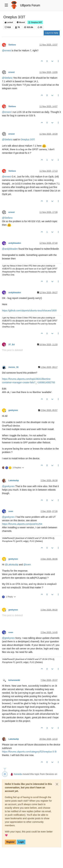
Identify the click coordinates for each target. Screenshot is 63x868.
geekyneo (13, 410)
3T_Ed (12, 345)
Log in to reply (52, 33)
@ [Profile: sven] (27, 565)
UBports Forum (30, 5)
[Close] (57, 784)
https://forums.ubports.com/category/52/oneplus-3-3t (29, 752)
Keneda (18, 774)
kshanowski (14, 680)
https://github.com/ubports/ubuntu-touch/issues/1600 (29, 311)
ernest (12, 72)
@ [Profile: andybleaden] (10, 249)
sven (11, 511)
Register (10, 842)
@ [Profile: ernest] (6, 50)
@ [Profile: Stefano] (7, 78)
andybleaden (15, 243)
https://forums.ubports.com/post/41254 (22, 524)
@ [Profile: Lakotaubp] (12, 565)
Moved (21, 22)
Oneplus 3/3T (35, 22)
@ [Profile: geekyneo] (8, 486)
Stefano (12, 45)
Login (21, 842)
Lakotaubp (14, 481)
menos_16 (13, 367)
